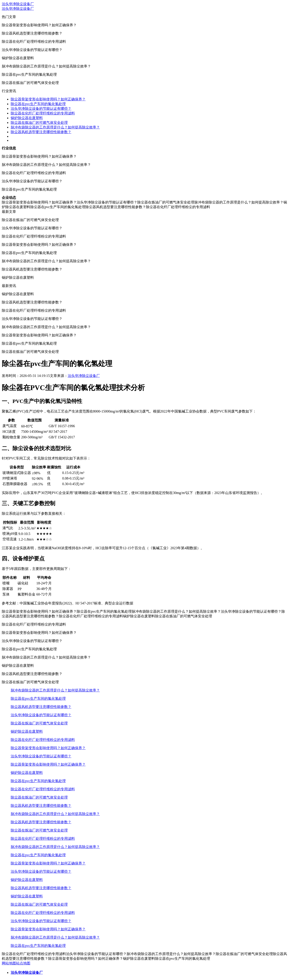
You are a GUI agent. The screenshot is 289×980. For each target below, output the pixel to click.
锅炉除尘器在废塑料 (27, 118)
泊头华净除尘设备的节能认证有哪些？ (41, 109)
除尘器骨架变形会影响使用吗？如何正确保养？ (48, 99)
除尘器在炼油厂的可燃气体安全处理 (39, 123)
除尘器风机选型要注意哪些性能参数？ (41, 132)
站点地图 (23, 963)
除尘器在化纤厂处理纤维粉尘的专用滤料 (43, 113)
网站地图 (9, 963)
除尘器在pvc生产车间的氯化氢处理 (38, 104)
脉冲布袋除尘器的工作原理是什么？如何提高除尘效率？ (55, 127)
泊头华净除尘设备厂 (18, 4)
